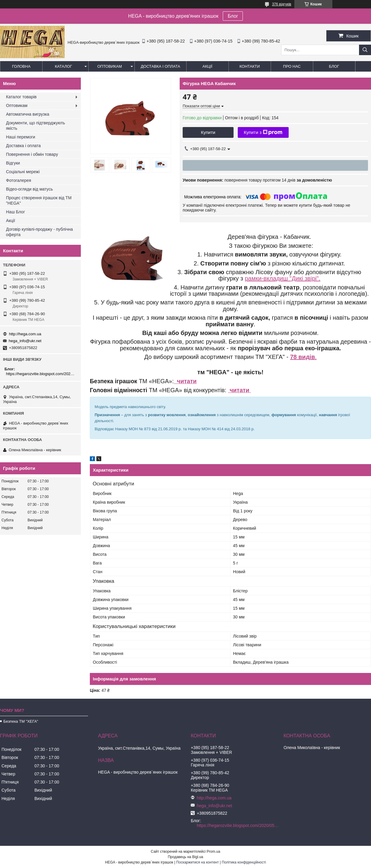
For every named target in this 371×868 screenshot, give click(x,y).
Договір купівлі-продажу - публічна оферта (39, 232)
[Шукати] (365, 50)
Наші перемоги (21, 137)
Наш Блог (15, 212)
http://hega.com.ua (25, 334)
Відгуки (13, 163)
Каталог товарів (21, 97)
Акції (207, 66)
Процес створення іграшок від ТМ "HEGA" (39, 200)
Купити (208, 132)
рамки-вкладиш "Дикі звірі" (282, 278)
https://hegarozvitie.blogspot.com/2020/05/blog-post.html (41, 374)
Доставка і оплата (160, 66)
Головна (21, 66)
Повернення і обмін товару (32, 154)
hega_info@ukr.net (25, 341)
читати (185, 381)
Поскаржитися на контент (197, 862)
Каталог (63, 66)
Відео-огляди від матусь (29, 189)
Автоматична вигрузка (28, 114)
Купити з (263, 132)
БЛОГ (334, 66)
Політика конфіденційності (244, 862)
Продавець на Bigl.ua (185, 857)
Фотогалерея (19, 180)
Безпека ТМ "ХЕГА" (21, 721)
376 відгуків (281, 4)
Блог (233, 16)
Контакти (250, 66)
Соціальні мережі (23, 172)
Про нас (292, 66)
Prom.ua (213, 852)
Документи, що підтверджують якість (35, 126)
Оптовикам (110, 66)
